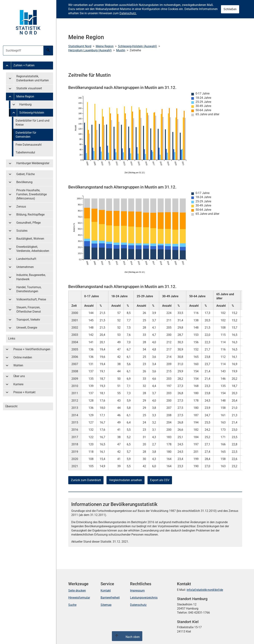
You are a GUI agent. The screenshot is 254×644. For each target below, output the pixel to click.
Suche (72, 605)
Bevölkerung (24, 182)
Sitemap (106, 605)
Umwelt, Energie (27, 328)
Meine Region (25, 96)
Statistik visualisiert (29, 88)
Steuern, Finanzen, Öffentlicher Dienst (29, 309)
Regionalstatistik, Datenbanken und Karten (33, 78)
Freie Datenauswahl (29, 145)
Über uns (19, 376)
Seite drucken (77, 591)
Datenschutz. (128, 13)
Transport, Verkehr (28, 320)
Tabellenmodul (25, 152)
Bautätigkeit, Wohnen (30, 239)
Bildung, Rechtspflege (30, 215)
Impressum (137, 591)
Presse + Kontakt (24, 392)
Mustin (121, 50)
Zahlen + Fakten (24, 65)
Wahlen (18, 365)
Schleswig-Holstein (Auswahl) (137, 46)
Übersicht (11, 406)
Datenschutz (138, 605)
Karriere (18, 384)
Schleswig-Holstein (32, 113)
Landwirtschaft (26, 259)
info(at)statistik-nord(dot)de (205, 590)
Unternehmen (25, 267)
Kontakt (106, 591)
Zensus (21, 207)
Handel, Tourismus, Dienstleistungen (29, 289)
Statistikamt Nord (80, 46)
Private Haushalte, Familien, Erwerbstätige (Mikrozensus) (32, 194)
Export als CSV (160, 480)
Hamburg (25, 104)
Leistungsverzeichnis (144, 598)
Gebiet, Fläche (26, 174)
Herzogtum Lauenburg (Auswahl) (90, 50)
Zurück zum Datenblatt (86, 480)
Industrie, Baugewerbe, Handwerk (31, 277)
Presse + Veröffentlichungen (32, 349)
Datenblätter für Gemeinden (26, 135)
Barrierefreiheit (110, 598)
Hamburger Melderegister (33, 163)
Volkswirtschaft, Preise (31, 299)
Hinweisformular (79, 598)
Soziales (22, 231)
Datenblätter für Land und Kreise (32, 123)
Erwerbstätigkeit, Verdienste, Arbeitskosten (33, 249)
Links (12, 338)
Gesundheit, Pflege (28, 223)
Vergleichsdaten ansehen (126, 480)
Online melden (23, 357)
